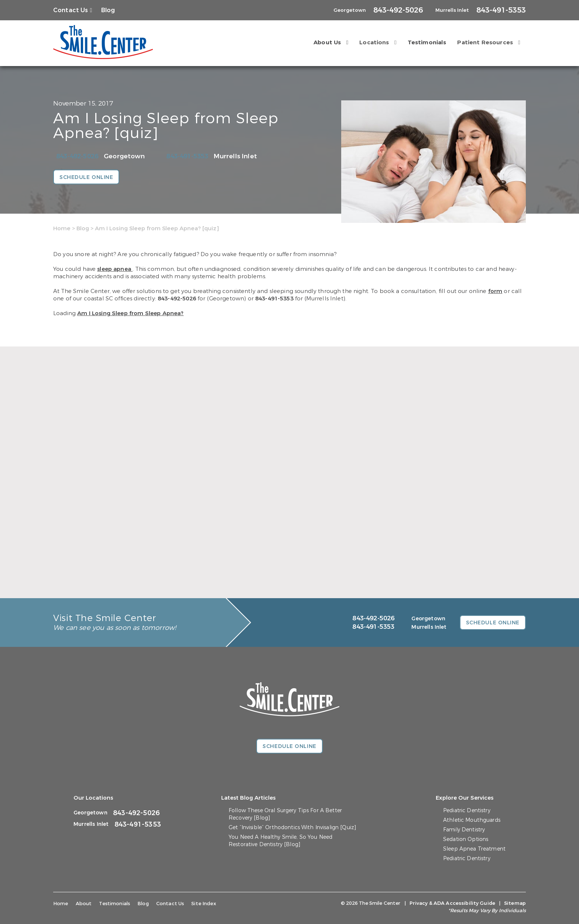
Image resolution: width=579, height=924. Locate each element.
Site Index (204, 904)
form (495, 291)
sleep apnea (115, 269)
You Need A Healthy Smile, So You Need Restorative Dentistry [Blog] (280, 841)
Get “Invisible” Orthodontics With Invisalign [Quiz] (292, 828)
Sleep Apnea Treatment (474, 849)
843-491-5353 (187, 156)
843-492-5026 (77, 156)
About (84, 904)
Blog (108, 10)
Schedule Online (86, 177)
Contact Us (71, 10)
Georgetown (124, 156)
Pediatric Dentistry (467, 811)
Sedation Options (466, 839)
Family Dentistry (464, 830)
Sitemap (515, 903)
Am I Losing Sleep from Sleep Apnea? (130, 313)
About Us (327, 42)
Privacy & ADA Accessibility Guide (452, 903)
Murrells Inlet (235, 156)
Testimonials (427, 42)
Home (62, 228)
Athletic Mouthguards (472, 820)
